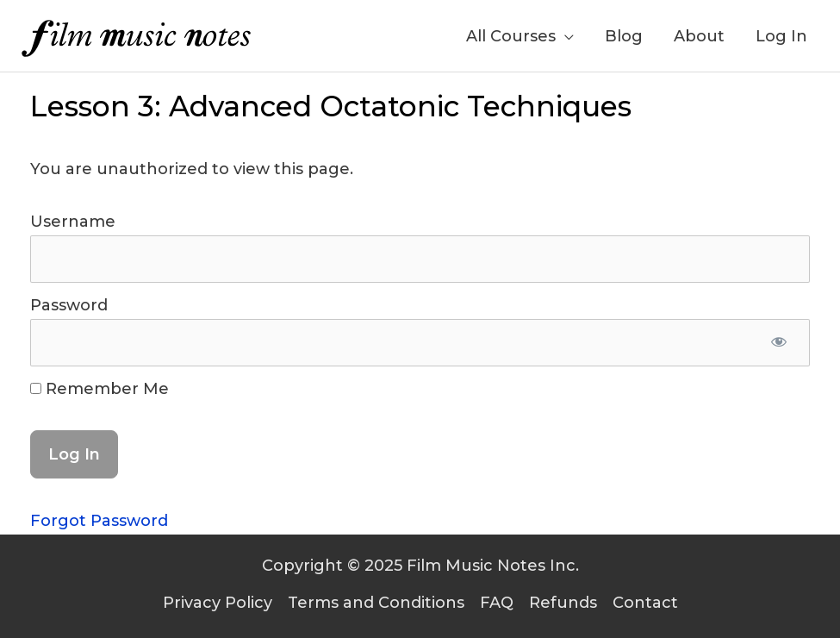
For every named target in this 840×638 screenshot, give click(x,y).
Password (69, 305)
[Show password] (778, 342)
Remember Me (100, 389)
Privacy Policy (218, 603)
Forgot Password (99, 521)
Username (73, 222)
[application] (565, 36)
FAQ (497, 603)
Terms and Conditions (376, 603)
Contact (645, 603)
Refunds (563, 603)
